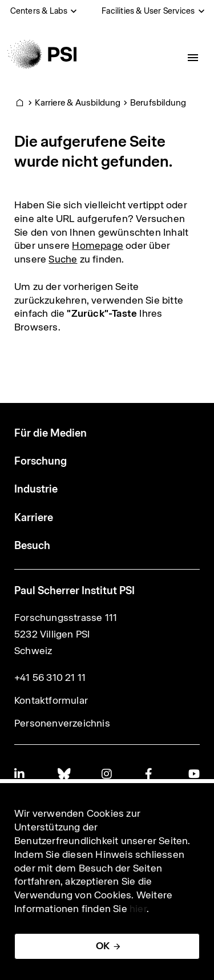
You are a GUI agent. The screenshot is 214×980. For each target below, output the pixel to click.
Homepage (98, 245)
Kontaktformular (51, 700)
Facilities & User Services (148, 11)
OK (103, 946)
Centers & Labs (39, 11)
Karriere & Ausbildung (78, 102)
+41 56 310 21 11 (50, 677)
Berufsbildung (158, 102)
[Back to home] (42, 54)
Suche (63, 259)
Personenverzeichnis (62, 723)
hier (138, 909)
